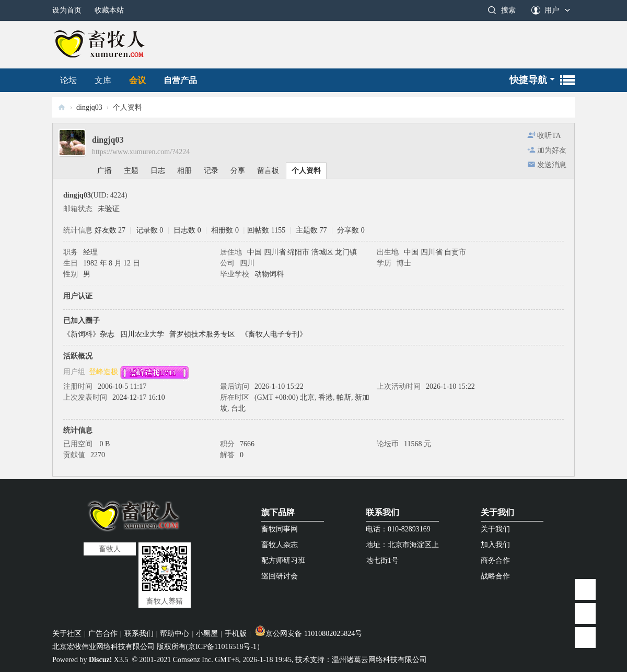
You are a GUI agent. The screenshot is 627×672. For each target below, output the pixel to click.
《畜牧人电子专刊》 (274, 334)
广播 (104, 171)
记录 (211, 171)
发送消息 (552, 165)
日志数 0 (187, 230)
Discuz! (100, 660)
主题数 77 (311, 230)
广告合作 (103, 634)
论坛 (68, 80)
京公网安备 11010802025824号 (309, 634)
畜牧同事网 (280, 529)
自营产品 (180, 80)
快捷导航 (528, 80)
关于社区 (67, 634)
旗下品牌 (278, 512)
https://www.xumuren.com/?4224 (141, 152)
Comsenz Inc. (193, 660)
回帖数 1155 (266, 230)
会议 (137, 80)
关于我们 (497, 512)
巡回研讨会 (280, 576)
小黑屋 (207, 634)
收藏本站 (109, 10)
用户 (552, 10)
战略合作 (495, 576)
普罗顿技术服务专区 (202, 334)
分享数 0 (351, 230)
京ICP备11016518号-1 (222, 647)
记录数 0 (150, 230)
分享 (238, 171)
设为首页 (67, 10)
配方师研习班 (283, 560)
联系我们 (382, 512)
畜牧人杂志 (280, 545)
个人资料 (306, 171)
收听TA (549, 136)
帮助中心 (175, 634)
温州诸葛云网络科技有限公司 (379, 660)
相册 (184, 171)
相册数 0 (225, 230)
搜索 (508, 10)
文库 (103, 80)
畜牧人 (62, 107)
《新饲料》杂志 (89, 334)
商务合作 (495, 560)
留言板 (268, 171)
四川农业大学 (142, 334)
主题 (131, 171)
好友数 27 (110, 230)
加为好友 (552, 150)
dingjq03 (89, 107)
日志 (158, 171)
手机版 (236, 634)
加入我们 (495, 545)
